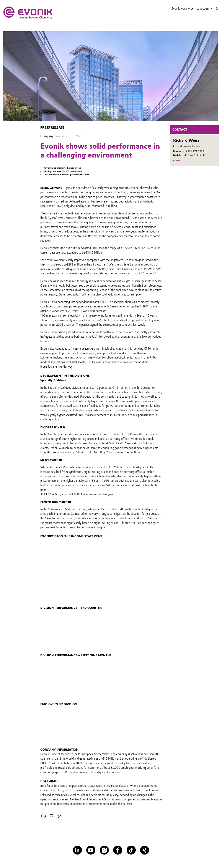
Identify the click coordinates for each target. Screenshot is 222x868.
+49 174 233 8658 (194, 155)
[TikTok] (131, 850)
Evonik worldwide (183, 9)
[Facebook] (118, 850)
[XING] (144, 850)
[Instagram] (104, 850)
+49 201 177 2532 (193, 151)
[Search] (217, 9)
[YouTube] (91, 850)
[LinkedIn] (77, 850)
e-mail (177, 160)
